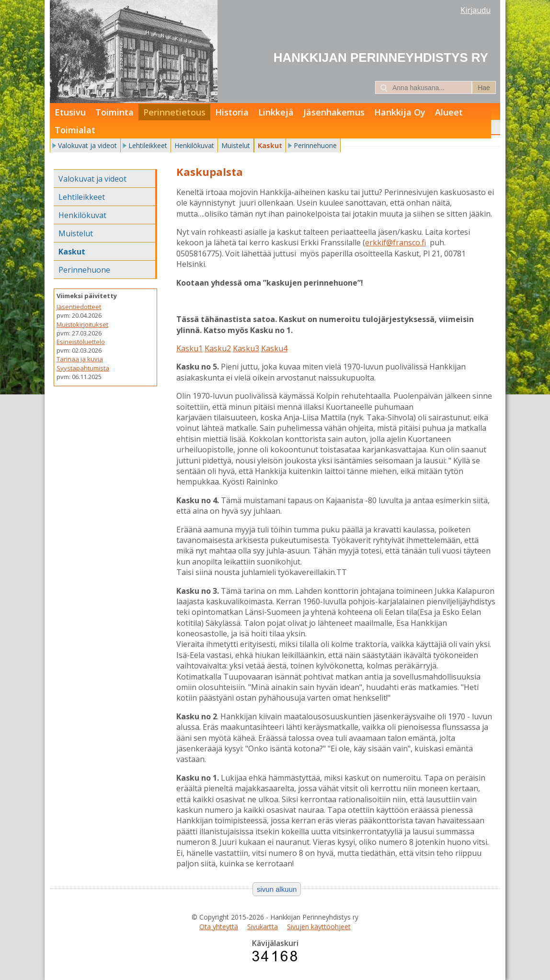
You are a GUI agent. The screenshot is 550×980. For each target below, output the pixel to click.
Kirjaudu (476, 10)
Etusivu (70, 112)
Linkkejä (276, 112)
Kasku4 (274, 348)
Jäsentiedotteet (79, 307)
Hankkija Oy (400, 112)
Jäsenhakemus (334, 112)
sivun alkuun (277, 889)
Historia (232, 112)
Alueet (449, 112)
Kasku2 (218, 348)
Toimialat (75, 130)
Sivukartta (263, 927)
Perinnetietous (174, 112)
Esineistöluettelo (81, 342)
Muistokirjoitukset (82, 324)
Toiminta (115, 112)
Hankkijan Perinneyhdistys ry (381, 58)
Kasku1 (189, 348)
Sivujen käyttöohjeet (319, 927)
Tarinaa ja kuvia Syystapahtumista (83, 363)
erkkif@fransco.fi (395, 242)
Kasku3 (246, 348)
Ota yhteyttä (219, 927)
